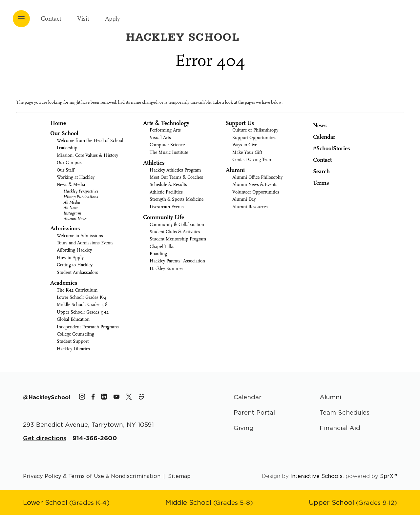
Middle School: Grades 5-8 (82, 305)
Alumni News (75, 219)
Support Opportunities (254, 138)
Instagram (72, 213)
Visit (86, 19)
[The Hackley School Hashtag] (47, 397)
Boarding (158, 254)
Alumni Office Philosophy (257, 177)
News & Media (71, 185)
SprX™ (388, 476)
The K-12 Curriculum (77, 290)
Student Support (73, 341)
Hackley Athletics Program (175, 170)
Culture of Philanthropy (255, 130)
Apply (118, 19)
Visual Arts (160, 138)
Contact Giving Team (252, 160)
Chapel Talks (162, 247)
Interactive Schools (316, 476)
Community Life (164, 217)
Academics (64, 283)
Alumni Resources (250, 207)
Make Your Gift (247, 152)
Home (58, 123)
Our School (64, 133)
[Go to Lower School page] (67, 503)
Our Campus (69, 163)
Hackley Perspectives (81, 191)
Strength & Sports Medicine (177, 199)
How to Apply (70, 258)
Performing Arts (165, 130)
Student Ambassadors (77, 272)
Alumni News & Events (255, 185)
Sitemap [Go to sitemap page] (180, 476)
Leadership (67, 148)
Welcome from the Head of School (90, 141)
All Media (72, 202)
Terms (317, 182)
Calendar (319, 136)
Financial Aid (340, 428)
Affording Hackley (74, 250)
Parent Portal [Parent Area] (255, 413)
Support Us (240, 123)
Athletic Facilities (166, 192)
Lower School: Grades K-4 (82, 297)
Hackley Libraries (73, 349)
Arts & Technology (166, 123)
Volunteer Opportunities (256, 192)
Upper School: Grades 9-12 (83, 312)
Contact (52, 19)
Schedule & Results (168, 185)
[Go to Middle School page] (209, 503)
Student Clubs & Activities (175, 232)
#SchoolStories (327, 148)
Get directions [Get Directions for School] (45, 438)
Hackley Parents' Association (177, 261)
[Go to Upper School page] (352, 503)
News (315, 125)
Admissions (65, 228)
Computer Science (167, 145)
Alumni (235, 170)
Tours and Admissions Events (85, 243)
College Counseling (75, 334)
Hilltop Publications (81, 197)
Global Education (73, 319)
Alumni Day (244, 199)
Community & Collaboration (177, 225)
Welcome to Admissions (80, 236)
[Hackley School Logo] (349, 16)
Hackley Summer (166, 268)
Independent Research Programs (88, 327)
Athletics (154, 163)
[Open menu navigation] (21, 19)
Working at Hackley (76, 177)
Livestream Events (167, 207)
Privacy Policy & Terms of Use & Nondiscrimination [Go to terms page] (92, 476)
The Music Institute (169, 152)
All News (71, 207)
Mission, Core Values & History (87, 155)
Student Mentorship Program (178, 239)
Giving (244, 428)
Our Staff (66, 170)
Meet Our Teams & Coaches (176, 177)
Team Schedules (345, 413)
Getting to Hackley (75, 265)
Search (316, 171)
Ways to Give (245, 145)
